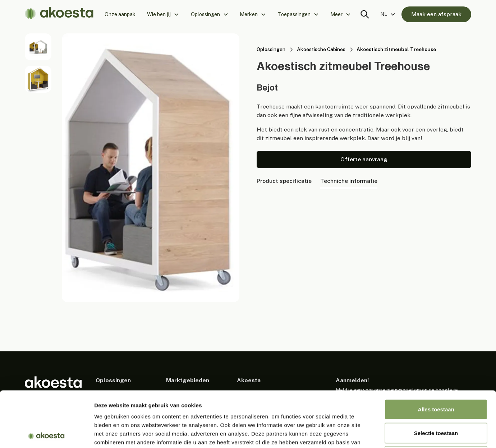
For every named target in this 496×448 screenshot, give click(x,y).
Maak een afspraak (436, 14)
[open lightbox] (38, 47)
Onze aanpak (120, 14)
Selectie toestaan (436, 377)
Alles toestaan (436, 354)
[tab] (284, 181)
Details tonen (388, 434)
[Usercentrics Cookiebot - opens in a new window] (47, 434)
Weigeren (436, 401)
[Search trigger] (365, 14)
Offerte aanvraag (364, 159)
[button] (163, 14)
